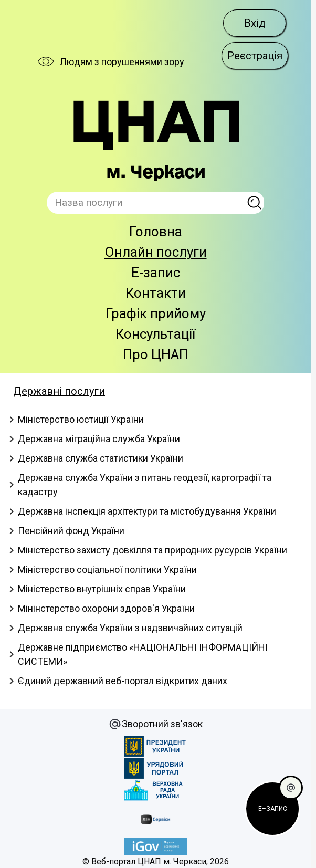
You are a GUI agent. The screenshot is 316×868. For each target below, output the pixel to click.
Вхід (255, 23)
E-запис (156, 273)
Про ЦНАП (156, 354)
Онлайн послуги (156, 252)
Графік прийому (156, 313)
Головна (156, 232)
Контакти (156, 293)
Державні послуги (59, 391)
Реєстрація (255, 56)
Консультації (155, 334)
